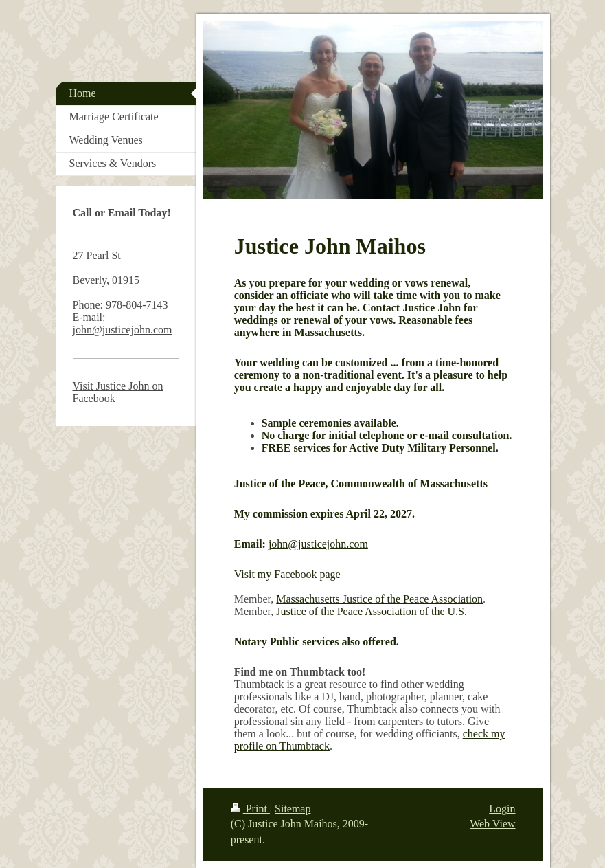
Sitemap (293, 809)
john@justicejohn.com (318, 544)
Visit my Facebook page (287, 574)
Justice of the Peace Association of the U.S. (372, 611)
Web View (492, 824)
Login (502, 809)
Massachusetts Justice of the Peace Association (379, 599)
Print (250, 809)
